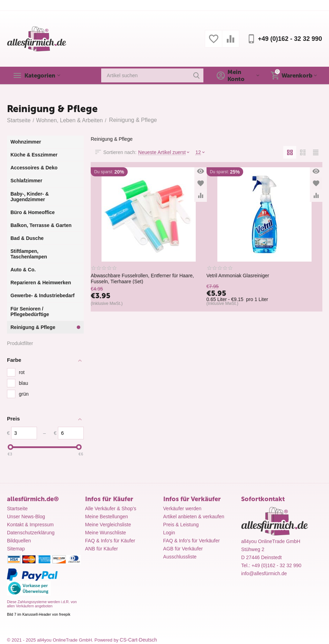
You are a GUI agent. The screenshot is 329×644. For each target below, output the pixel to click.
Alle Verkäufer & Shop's (111, 508)
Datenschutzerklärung (31, 533)
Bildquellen (19, 541)
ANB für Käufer (102, 549)
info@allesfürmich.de (264, 573)
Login (169, 533)
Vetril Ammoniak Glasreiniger (238, 276)
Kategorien (41, 75)
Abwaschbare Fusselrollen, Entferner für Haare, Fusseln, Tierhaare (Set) (142, 278)
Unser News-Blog (26, 517)
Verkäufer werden (182, 508)
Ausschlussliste (180, 557)
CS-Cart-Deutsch (138, 640)
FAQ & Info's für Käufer (110, 541)
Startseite (17, 508)
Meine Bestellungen (107, 517)
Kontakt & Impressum (30, 525)
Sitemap (16, 549)
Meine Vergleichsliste (108, 525)
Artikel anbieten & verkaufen (194, 517)
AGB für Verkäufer (183, 549)
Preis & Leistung (181, 525)
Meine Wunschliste (106, 533)
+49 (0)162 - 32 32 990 (290, 39)
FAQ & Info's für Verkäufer (192, 541)
